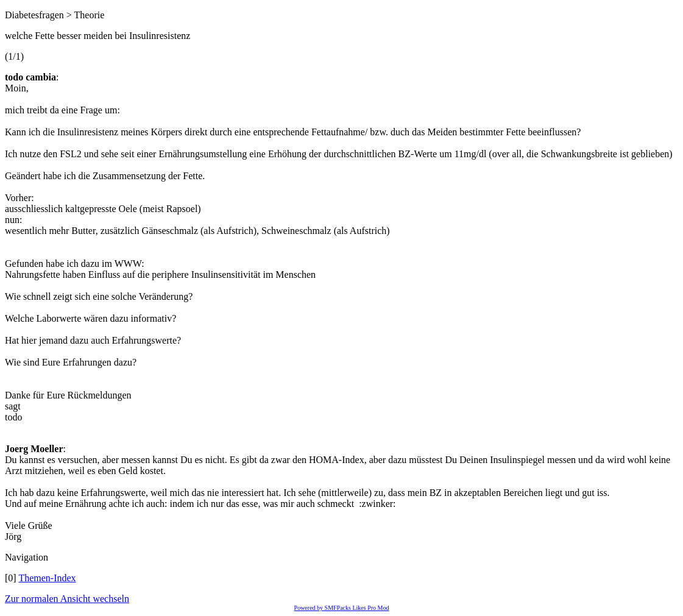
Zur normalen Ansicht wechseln (67, 599)
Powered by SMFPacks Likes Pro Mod (342, 608)
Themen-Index (47, 578)
